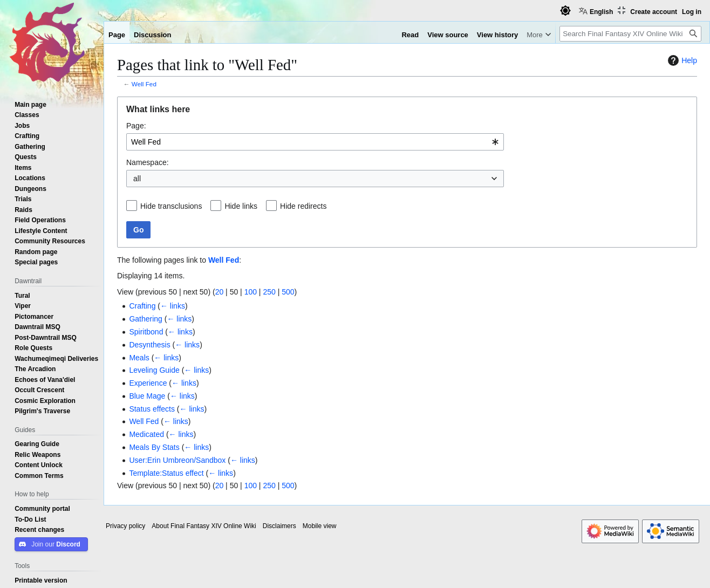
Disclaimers (279, 526)
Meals (139, 358)
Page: (136, 126)
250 (269, 292)
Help (681, 60)
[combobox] (315, 142)
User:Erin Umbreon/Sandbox (177, 460)
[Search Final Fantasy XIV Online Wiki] (630, 34)
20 (220, 292)
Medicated (146, 434)
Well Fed (144, 84)
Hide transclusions (171, 206)
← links (173, 306)
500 (288, 292)
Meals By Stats (154, 447)
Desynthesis (149, 345)
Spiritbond (146, 332)
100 (251, 292)
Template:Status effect (166, 473)
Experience (148, 383)
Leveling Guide (154, 370)
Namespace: (148, 162)
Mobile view (320, 526)
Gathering (145, 319)
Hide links (241, 206)
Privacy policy (125, 526)
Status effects (152, 409)
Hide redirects (303, 206)
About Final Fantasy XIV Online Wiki (204, 526)
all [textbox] (137, 179)
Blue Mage (147, 396)
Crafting (142, 306)
